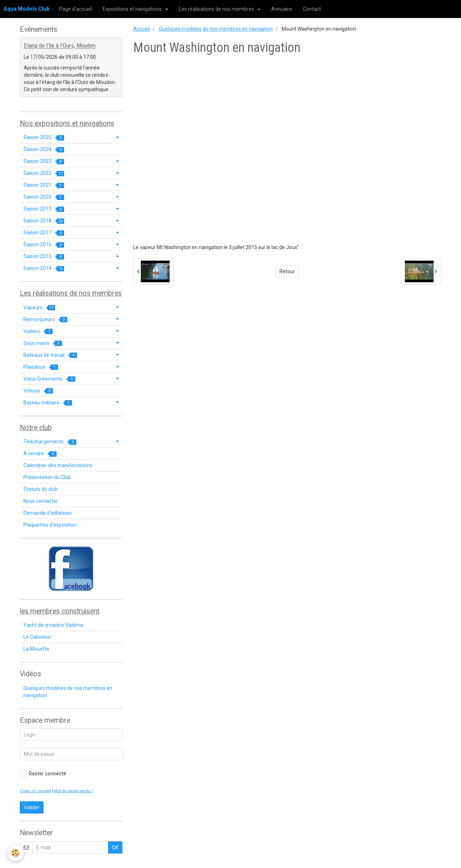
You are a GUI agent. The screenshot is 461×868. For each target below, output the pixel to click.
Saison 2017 (44, 233)
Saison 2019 (44, 209)
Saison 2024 (44, 149)
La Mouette (36, 649)
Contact (312, 9)
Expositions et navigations (133, 9)
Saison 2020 (44, 197)
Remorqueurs (45, 320)
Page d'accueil (75, 9)
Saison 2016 (44, 245)
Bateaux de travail (50, 355)
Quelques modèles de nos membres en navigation (216, 29)
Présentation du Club (47, 477)
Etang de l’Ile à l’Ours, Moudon (60, 46)
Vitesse (38, 391)
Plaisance (41, 367)
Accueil (142, 29)
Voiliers (38, 331)
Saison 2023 (44, 161)
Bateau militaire (48, 403)
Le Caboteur (37, 637)
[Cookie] (15, 853)
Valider (32, 807)
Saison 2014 (44, 268)
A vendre (40, 454)
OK (115, 847)
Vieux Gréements (49, 379)
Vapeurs (39, 308)
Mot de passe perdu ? (74, 791)
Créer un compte (35, 791)
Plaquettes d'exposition (50, 525)
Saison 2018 (44, 221)
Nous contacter (41, 501)
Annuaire (282, 9)
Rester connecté (43, 774)
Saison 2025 (44, 138)
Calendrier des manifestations (58, 465)
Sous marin (43, 343)
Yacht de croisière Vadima (53, 625)
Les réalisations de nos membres (217, 9)
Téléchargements (50, 442)
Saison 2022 (44, 173)
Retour (287, 271)
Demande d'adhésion (48, 513)
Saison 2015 (44, 256)
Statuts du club (41, 489)
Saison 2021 (44, 185)
